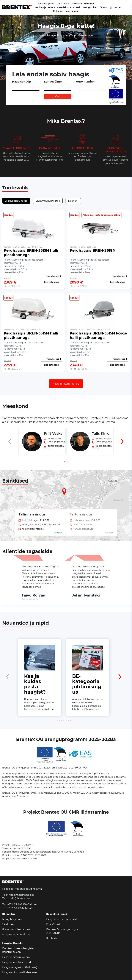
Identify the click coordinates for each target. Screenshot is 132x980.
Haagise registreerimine (17, 935)
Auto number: (86, 82)
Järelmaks (8, 924)
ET (116, 7)
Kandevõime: (53, 82)
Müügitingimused (13, 919)
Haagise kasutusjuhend (17, 962)
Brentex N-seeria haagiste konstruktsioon (18, 950)
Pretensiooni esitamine (16, 929)
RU (121, 7)
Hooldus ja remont (45, 7)
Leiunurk (89, 4)
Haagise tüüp (21, 82)
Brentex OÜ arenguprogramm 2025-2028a (65, 931)
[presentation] (10, 447)
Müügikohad (90, 7)
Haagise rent (72, 11)
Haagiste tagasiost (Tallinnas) (20, 967)
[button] (65, 461)
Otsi (105, 8)
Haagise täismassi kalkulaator (20, 972)
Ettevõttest (53, 924)
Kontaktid (76, 7)
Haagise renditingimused (62, 919)
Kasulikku (63, 7)
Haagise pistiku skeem (16, 957)
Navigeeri (58, 533)
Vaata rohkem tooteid (66, 384)
